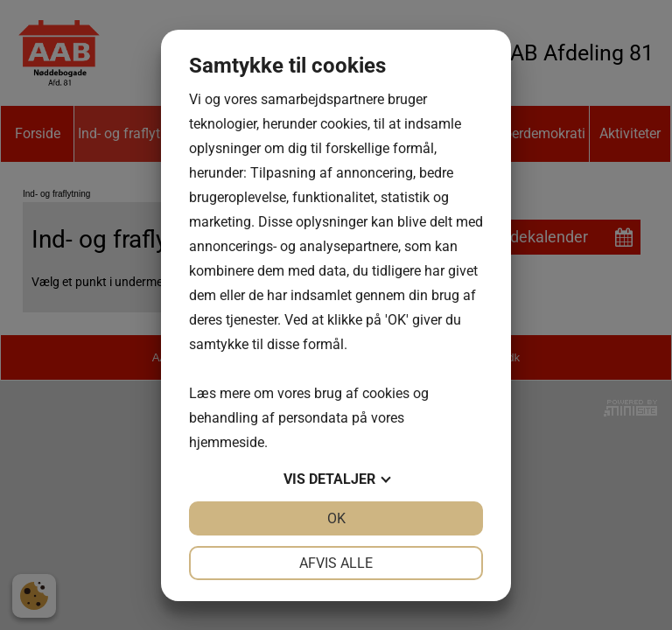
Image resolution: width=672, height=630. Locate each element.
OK (336, 518)
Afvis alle (336, 563)
